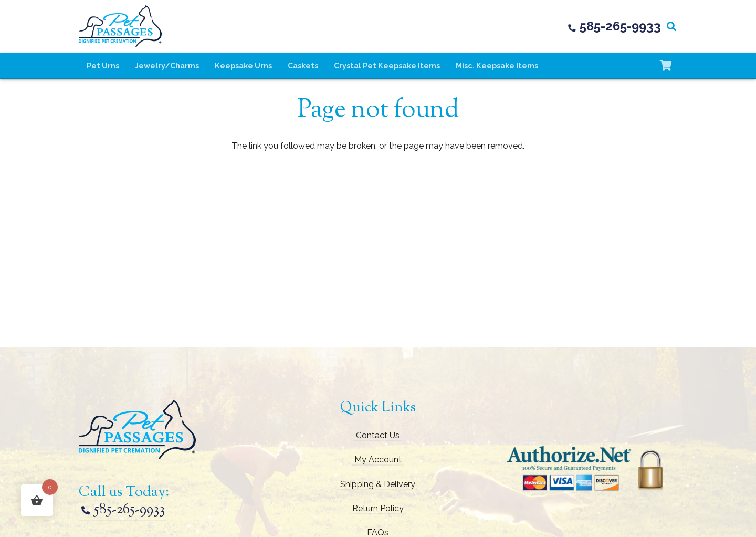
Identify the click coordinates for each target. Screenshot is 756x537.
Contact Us (378, 435)
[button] (671, 26)
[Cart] (666, 66)
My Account (378, 459)
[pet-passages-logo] (120, 26)
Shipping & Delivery (378, 484)
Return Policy (378, 508)
